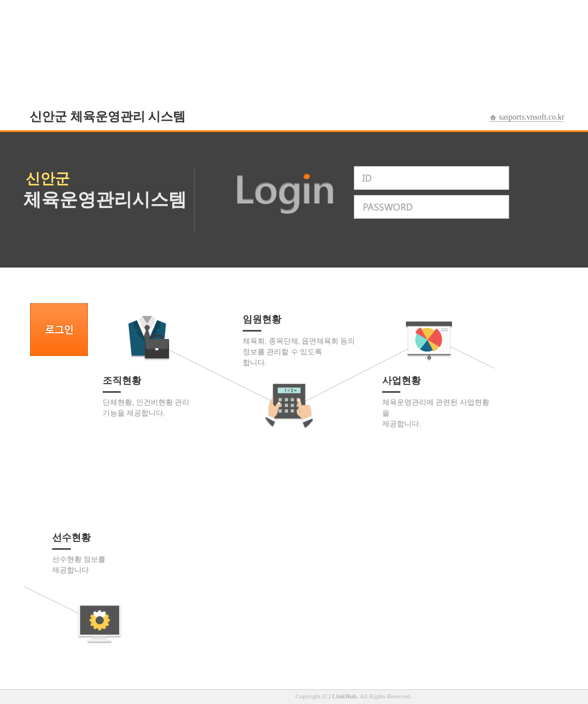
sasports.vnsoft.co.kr (531, 117)
